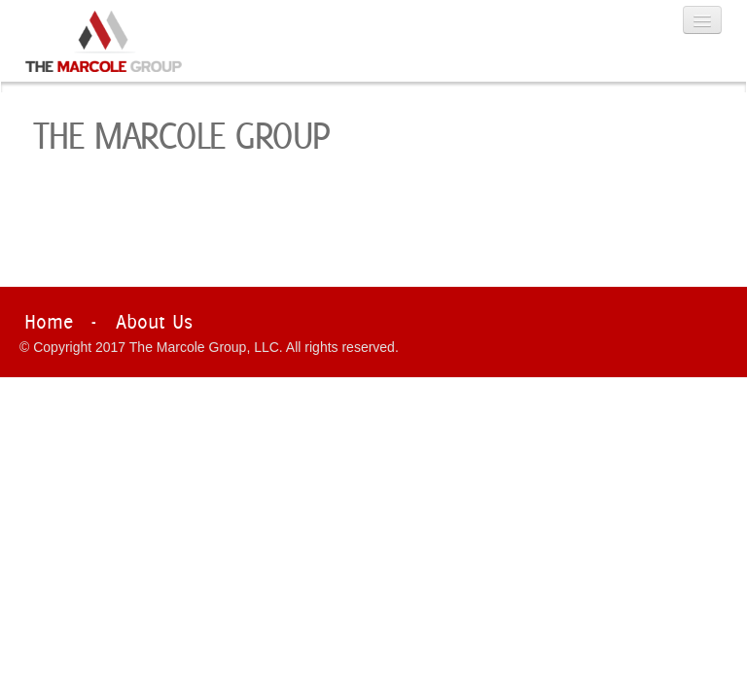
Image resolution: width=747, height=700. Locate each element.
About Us (154, 321)
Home (49, 321)
